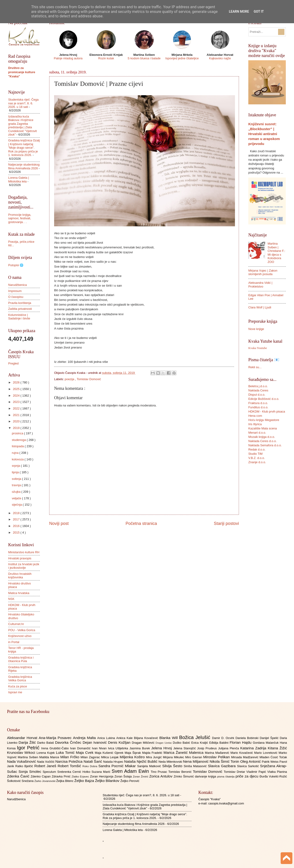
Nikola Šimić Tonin (225, 761)
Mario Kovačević (242, 753)
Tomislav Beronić (181, 772)
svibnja (17, 479)
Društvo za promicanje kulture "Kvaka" (22, 72)
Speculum (50, 772)
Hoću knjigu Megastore (264, 420)
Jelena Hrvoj (162, 748)
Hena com (255, 416)
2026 (17, 382)
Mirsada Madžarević (245, 757)
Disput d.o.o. (257, 395)
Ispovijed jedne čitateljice (182, 58)
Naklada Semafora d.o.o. (265, 445)
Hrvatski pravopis (20, 558)
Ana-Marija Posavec (56, 738)
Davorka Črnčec (69, 742)
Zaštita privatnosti (20, 309)
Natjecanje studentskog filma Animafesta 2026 (24, 166)
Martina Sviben (29, 757)
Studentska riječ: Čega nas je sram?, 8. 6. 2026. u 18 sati (23, 103)
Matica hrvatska (19, 593)
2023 (17, 402)
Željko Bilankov (108, 781)
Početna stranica (141, 523)
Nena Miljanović (196, 761)
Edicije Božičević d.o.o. (264, 399)
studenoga (19, 440)
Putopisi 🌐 (16, 265)
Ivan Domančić (81, 748)
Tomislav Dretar (235, 772)
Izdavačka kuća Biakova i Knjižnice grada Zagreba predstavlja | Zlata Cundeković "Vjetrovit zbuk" (22, 125)
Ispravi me (15, 692)
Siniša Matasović (196, 766)
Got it (259, 11)
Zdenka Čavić (19, 776)
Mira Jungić (154, 757)
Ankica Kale (125, 738)
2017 (17, 519)
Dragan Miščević (144, 743)
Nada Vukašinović (22, 761)
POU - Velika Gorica (22, 630)
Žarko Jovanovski (45, 781)
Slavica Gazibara (222, 766)
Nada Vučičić (46, 762)
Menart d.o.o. (257, 433)
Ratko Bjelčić (25, 766)
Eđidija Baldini (219, 743)
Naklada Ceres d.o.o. (262, 441)
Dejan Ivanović (95, 742)
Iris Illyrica (255, 424)
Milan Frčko (70, 757)
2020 (17, 421)
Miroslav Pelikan (217, 757)
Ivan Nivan (100, 748)
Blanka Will (169, 738)
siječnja (17, 505)
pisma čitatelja (226, 777)
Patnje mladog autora (68, 58)
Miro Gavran (194, 757)
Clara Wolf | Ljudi (260, 307)
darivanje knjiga (206, 776)
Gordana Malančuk (266, 743)
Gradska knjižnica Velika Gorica (20, 678)
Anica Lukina (107, 738)
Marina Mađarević (218, 753)
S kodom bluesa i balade (144, 58)
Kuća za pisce (18, 686)
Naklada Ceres (258, 390)
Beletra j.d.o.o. (258, 386)
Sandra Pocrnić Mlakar (118, 766)
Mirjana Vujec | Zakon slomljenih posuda (263, 272)
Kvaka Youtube (258, 348)
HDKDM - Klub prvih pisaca (267, 411)
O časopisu (16, 297)
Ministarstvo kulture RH (24, 552)
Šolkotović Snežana (21, 781)
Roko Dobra (90, 766)
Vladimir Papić (257, 772)
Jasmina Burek (140, 748)
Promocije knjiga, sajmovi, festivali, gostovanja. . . (20, 218)
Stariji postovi (226, 523)
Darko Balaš (46, 743)
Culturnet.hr (16, 624)
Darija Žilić (28, 742)
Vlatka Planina (277, 772)
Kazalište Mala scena (263, 428)
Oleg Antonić (251, 761)
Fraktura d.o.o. (258, 403)
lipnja (16, 472)
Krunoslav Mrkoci (22, 752)
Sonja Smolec (31, 771)
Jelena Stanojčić (185, 748)
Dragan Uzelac (164, 743)
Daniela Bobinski (247, 738)
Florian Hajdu (241, 742)
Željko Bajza (85, 781)
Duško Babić (182, 743)
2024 (17, 396)
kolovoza (18, 459)
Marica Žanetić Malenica (184, 752)
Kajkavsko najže (220, 58)
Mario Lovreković (266, 753)
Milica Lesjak (110, 757)
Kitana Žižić (277, 748)
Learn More (239, 11)
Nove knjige (256, 329)
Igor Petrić (29, 748)
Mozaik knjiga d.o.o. (262, 437)
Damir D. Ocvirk (224, 738)
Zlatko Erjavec (81, 777)
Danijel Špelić (270, 738)
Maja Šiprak (133, 753)
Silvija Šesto (173, 766)
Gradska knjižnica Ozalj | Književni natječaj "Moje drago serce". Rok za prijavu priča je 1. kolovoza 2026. (24, 148)
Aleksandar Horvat (23, 738)
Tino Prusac (159, 772)
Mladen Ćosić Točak (273, 757)
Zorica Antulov (161, 776)
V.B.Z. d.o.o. (257, 458)
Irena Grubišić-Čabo (56, 748)
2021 (17, 415)
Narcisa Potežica (69, 761)
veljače (17, 498)
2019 (17, 428)
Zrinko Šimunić (184, 776)
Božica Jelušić (196, 737)
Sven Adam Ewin (131, 771)
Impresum (15, 291)
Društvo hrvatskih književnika (20, 576)
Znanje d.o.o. (257, 462)
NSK (11, 599)
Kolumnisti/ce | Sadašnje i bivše (19, 317)
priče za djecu (247, 776)
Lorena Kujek (46, 753)
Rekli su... (255, 367)
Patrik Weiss (271, 762)
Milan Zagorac (91, 757)
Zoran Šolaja (124, 776)
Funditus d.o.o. (258, 407)
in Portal (14, 642)
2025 (17, 389)
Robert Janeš (46, 766)
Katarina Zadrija (254, 748)
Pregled (13, 363)
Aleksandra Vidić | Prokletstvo (260, 284)
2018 (17, 513)
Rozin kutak (106, 58)
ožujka (17, 492)
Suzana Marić (102, 772)
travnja (17, 485)
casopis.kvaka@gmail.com (226, 803)
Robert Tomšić (70, 766)
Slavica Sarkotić (249, 766)
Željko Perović (130, 781)
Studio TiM (255, 454)
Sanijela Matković (150, 766)
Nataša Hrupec (114, 762)
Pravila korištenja (20, 303)
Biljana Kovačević (147, 738)
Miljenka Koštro (133, 757)
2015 (17, 533)
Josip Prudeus (208, 748)
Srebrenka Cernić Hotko (74, 772)
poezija (70, 379)
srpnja (16, 466)
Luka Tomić (66, 752)
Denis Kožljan (120, 742)
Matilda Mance (50, 757)
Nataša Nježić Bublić (141, 761)
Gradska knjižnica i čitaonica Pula (21, 659)
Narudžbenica (17, 285)
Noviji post (59, 523)
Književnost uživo (20, 636)
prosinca (18, 433)
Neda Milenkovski (171, 762)
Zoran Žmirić (141, 777)
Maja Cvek (85, 752)
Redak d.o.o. (257, 449)
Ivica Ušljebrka (119, 748)
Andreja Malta (85, 738)
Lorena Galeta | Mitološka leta (19, 179)
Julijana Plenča (229, 748)
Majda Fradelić (153, 753)
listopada (18, 446)
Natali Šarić (93, 761)
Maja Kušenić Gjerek (110, 753)
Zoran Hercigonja (102, 776)
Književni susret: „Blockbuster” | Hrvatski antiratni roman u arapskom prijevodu (264, 134)
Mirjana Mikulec (174, 757)
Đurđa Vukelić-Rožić (273, 776)
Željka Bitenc (65, 781)
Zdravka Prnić (62, 776)
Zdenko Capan (41, 776)
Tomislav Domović (89, 379)
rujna (15, 453)
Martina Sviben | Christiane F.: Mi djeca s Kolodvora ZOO (276, 253)
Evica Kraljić (200, 743)
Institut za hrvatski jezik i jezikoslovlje (24, 566)
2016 (17, 526)
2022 (17, 408)
